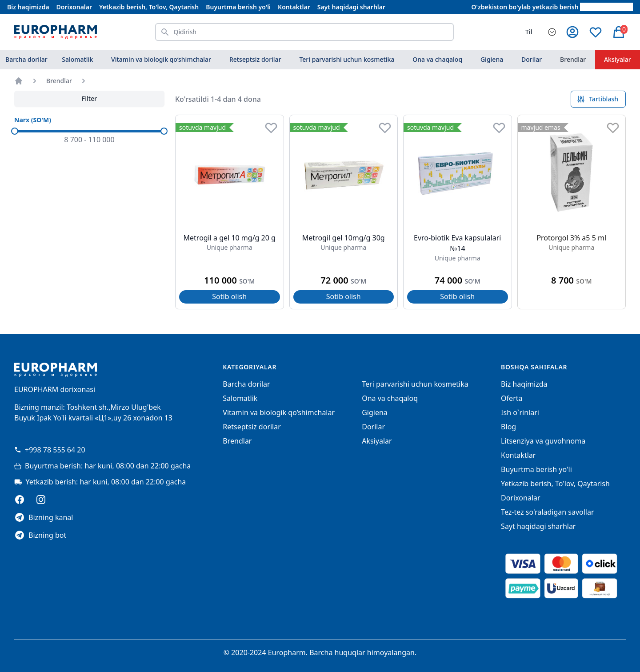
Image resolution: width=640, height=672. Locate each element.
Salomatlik (77, 59)
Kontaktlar (294, 7)
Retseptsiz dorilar (255, 59)
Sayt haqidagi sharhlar (351, 7)
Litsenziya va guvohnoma (543, 441)
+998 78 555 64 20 (50, 450)
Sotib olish (229, 296)
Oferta (512, 398)
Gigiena (492, 59)
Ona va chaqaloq (437, 59)
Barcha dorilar (26, 59)
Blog (508, 427)
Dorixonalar (74, 7)
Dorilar (532, 59)
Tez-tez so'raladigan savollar (547, 512)
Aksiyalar (377, 441)
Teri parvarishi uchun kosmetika (347, 59)
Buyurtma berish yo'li (238, 7)
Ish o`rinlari (520, 412)
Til (529, 32)
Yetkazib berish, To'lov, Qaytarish (149, 7)
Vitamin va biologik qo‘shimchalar (161, 59)
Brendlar (573, 59)
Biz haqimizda (28, 7)
